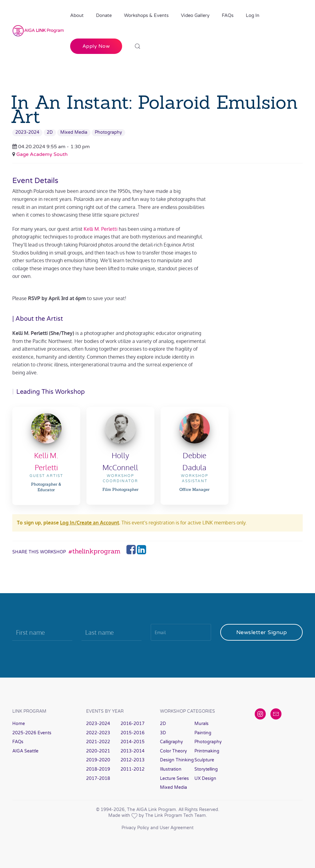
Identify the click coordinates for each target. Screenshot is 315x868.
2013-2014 (133, 751)
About (77, 15)
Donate (104, 15)
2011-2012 (133, 769)
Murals (201, 724)
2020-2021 (98, 751)
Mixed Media (74, 132)
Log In (253, 15)
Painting (203, 733)
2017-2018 (98, 778)
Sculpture (204, 760)
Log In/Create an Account (90, 523)
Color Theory (173, 751)
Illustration (171, 769)
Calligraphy (171, 742)
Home (19, 724)
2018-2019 (98, 769)
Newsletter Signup (262, 632)
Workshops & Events (146, 15)
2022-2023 (98, 733)
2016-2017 (133, 724)
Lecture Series (174, 778)
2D (50, 132)
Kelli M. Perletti (101, 229)
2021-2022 (98, 742)
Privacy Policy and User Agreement (157, 828)
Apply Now (96, 46)
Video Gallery (195, 15)
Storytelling (206, 769)
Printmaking (207, 751)
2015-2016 (133, 733)
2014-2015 (133, 742)
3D (163, 733)
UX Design (205, 778)
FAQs (228, 15)
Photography (108, 132)
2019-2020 (98, 760)
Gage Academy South (42, 154)
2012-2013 (133, 760)
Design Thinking (177, 760)
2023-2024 (27, 132)
